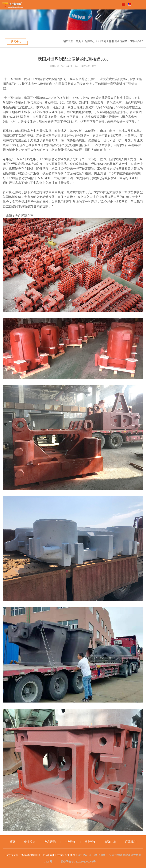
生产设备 (70, 842)
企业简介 (30, 842)
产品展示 (50, 842)
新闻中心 (16, 42)
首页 (12, 842)
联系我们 (131, 842)
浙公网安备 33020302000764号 (78, 861)
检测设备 (90, 842)
